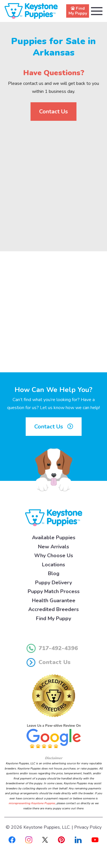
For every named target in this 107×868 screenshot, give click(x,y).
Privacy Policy (88, 827)
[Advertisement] (53, 181)
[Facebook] (12, 840)
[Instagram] (29, 840)
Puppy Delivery (53, 583)
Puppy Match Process (54, 591)
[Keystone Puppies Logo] (54, 517)
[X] (45, 840)
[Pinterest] (61, 840)
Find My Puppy (53, 618)
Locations (53, 565)
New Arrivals (53, 547)
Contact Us (53, 112)
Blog (54, 573)
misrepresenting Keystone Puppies (32, 803)
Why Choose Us (54, 555)
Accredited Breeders (53, 609)
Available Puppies (54, 538)
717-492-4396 (52, 648)
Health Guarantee (54, 601)
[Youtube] (95, 840)
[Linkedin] (78, 840)
